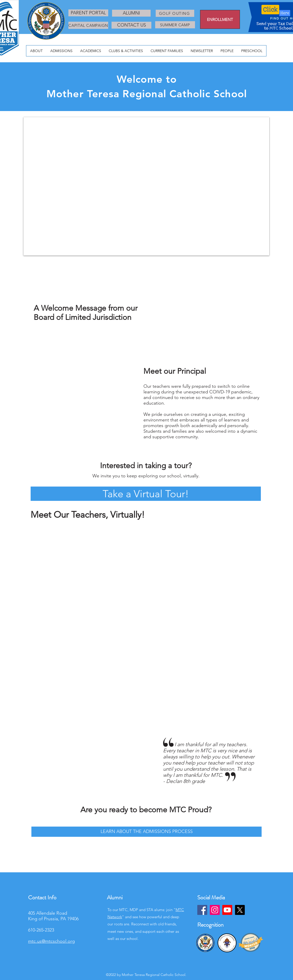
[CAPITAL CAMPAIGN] (88, 25)
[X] (240, 910)
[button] (146, 494)
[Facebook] (202, 910)
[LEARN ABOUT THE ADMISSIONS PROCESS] (146, 832)
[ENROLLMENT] (220, 19)
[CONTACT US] (131, 25)
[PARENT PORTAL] (88, 13)
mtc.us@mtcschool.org (51, 941)
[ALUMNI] (131, 13)
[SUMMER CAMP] (175, 25)
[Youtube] (227, 910)
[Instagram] (215, 910)
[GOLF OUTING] (175, 13)
